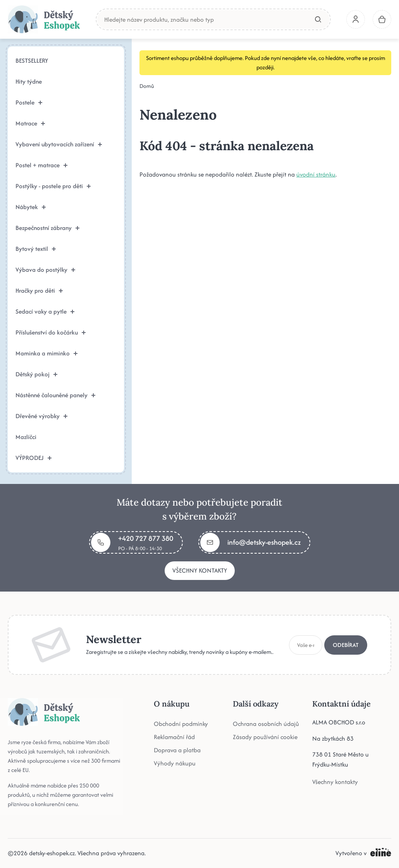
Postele (29, 102)
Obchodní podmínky (181, 724)
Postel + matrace (41, 165)
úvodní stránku (316, 174)
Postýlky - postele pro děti (53, 186)
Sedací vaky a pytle (45, 311)
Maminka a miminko (46, 353)
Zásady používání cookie (265, 737)
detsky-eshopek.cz (52, 853)
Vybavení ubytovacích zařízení (59, 144)
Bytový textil (36, 249)
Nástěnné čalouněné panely (55, 395)
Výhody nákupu (175, 763)
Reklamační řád (174, 737)
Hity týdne (29, 81)
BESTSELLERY (32, 61)
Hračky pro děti (39, 291)
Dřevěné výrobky (41, 416)
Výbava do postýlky (45, 270)
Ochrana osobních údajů (266, 724)
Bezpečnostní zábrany (47, 228)
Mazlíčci (26, 437)
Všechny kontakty (200, 570)
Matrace (30, 123)
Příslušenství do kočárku (51, 332)
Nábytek (31, 207)
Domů (147, 86)
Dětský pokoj (36, 374)
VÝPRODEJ (34, 458)
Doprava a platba (177, 750)
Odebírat (346, 645)
